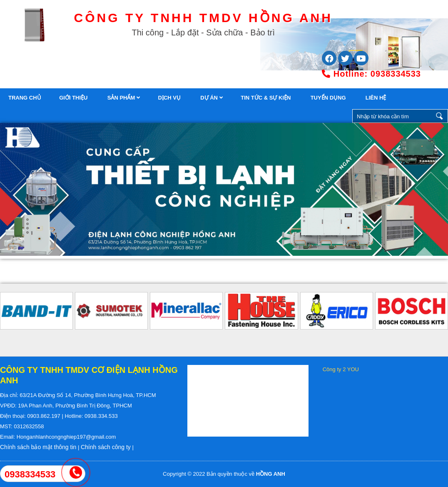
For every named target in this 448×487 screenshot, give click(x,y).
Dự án (211, 98)
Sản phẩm (124, 98)
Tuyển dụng (329, 98)
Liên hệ (377, 98)
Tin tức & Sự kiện (266, 98)
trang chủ (25, 98)
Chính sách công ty (106, 447)
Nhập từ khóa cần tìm (440, 116)
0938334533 (371, 74)
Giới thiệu (74, 98)
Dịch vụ (170, 98)
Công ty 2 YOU (341, 369)
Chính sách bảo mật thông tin (38, 447)
